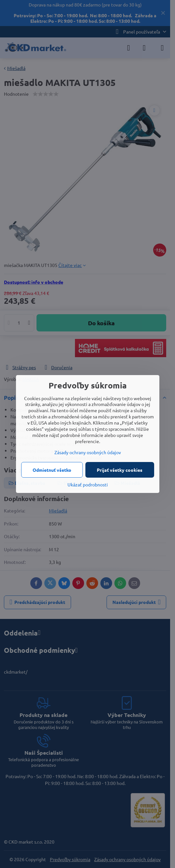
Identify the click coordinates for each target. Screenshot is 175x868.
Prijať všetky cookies (120, 470)
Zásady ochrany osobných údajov (88, 452)
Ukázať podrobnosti (88, 484)
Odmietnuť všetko (52, 470)
